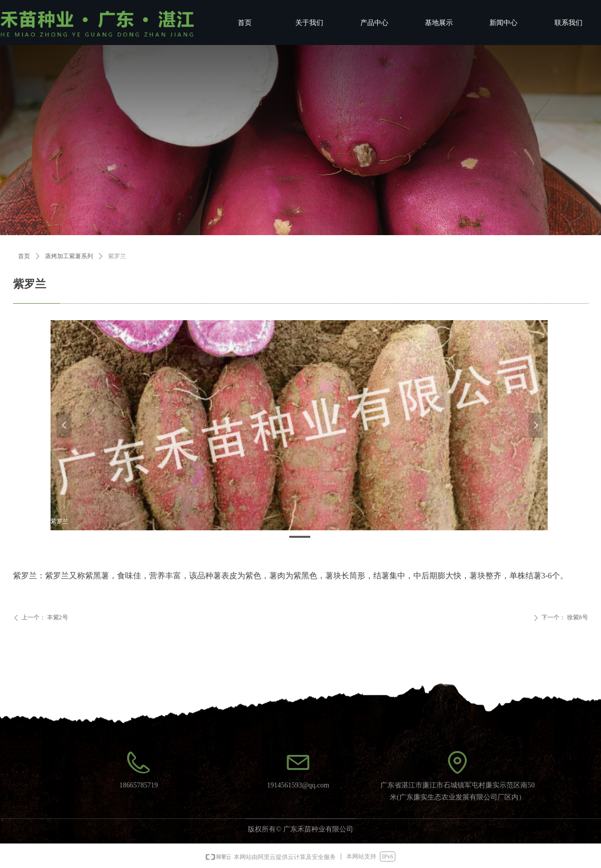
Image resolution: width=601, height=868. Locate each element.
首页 (24, 256)
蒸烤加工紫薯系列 (69, 256)
